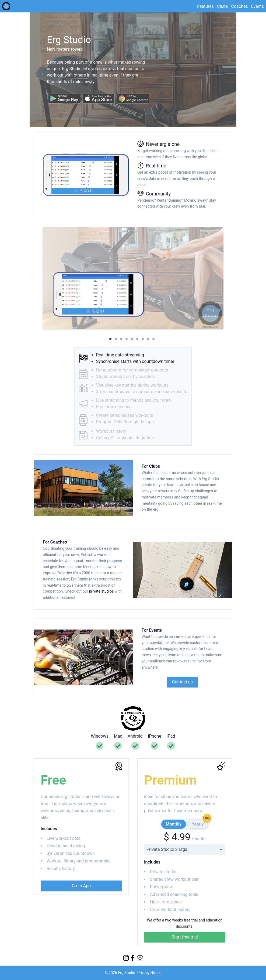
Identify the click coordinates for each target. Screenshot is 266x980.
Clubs (222, 6)
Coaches (239, 6)
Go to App (81, 886)
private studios (102, 591)
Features (205, 6)
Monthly (174, 824)
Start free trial (185, 937)
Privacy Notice (149, 973)
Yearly (200, 823)
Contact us (182, 682)
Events (258, 6)
